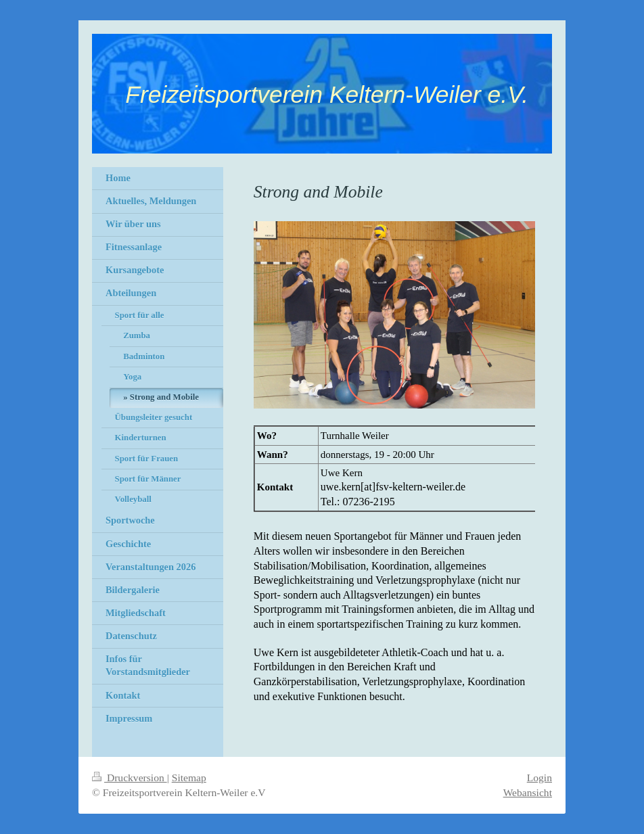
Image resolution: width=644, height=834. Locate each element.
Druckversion (130, 778)
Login (539, 778)
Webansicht (528, 792)
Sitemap (189, 778)
